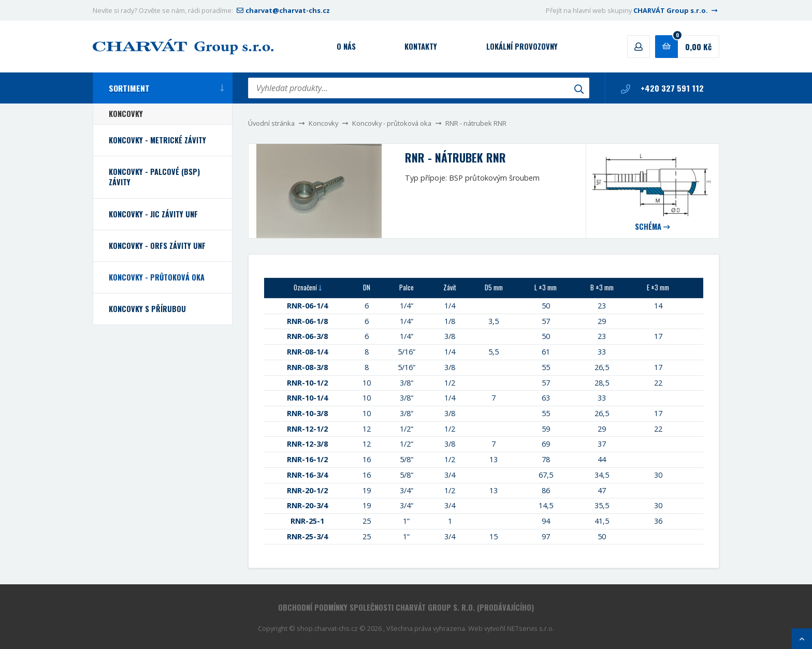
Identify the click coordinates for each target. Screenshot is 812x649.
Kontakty (421, 46)
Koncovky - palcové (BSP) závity (154, 177)
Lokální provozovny (522, 46)
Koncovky (323, 123)
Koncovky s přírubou (147, 309)
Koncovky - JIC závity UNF (153, 214)
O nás (346, 46)
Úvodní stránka (271, 123)
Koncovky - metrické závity (157, 140)
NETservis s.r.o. (531, 628)
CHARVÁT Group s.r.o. (676, 10)
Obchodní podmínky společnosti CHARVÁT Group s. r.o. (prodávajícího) (406, 607)
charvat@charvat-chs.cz (282, 10)
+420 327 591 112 (662, 88)
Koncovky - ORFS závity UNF (157, 246)
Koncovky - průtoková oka (392, 123)
